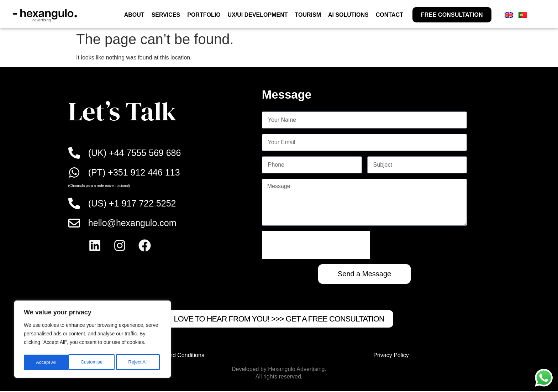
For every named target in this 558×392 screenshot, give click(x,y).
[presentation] (316, 245)
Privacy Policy (391, 356)
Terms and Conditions (177, 356)
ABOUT (134, 15)
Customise (47, 362)
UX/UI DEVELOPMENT (258, 15)
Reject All (93, 362)
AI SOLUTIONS (348, 15)
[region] (93, 340)
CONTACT (389, 15)
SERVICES (166, 15)
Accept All (139, 362)
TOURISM (308, 15)
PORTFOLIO (204, 15)
